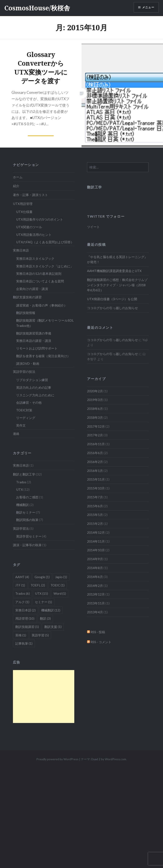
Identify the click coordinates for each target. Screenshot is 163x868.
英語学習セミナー (29, 536)
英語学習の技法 (24, 372)
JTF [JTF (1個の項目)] (20, 585)
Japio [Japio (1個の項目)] (61, 577)
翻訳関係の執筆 (27, 520)
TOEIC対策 (24, 410)
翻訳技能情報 (26, 313)
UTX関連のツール (29, 227)
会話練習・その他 (29, 402)
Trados (21, 482)
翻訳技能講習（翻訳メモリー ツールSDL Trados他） (45, 323)
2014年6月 (95, 577)
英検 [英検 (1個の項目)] (21, 635)
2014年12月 (96, 532)
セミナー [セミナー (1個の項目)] (43, 602)
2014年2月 (95, 586)
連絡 (16, 434)
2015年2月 (95, 524)
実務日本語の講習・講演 (34, 341)
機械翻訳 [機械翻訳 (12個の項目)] (51, 610)
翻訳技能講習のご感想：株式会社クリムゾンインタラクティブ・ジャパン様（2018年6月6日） (117, 285)
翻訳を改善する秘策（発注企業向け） (43, 356)
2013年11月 (96, 603)
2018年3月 (95, 417)
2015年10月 (96, 488)
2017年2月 (95, 435)
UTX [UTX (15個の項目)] (42, 593)
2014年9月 (95, 559)
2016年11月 (96, 444)
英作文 (21, 425)
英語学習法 (21, 528)
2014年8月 (95, 568)
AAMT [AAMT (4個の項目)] (22, 577)
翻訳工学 (94, 187)
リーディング (26, 418)
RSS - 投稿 (96, 632)
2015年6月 (95, 506)
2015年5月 (95, 515)
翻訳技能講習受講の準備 (34, 333)
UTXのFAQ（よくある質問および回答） (45, 242)
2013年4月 (95, 612)
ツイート (93, 227)
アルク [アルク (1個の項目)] (22, 602)
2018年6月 (95, 409)
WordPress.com (115, 759)
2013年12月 (96, 594)
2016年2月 (95, 462)
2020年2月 (95, 391)
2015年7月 (95, 497)
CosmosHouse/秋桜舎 (37, 8)
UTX (20, 489)
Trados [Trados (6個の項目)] (22, 593)
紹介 (16, 186)
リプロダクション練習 (32, 380)
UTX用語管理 (23, 204)
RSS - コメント (99, 642)
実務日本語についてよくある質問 (40, 281)
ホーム (18, 177)
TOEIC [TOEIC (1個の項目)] (58, 585)
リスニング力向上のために (35, 395)
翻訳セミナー (26, 512)
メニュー (148, 8)
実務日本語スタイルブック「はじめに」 (45, 266)
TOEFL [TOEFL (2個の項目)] (38, 585)
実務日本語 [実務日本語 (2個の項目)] (25, 610)
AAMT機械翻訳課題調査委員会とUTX (114, 271)
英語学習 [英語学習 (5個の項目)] (40, 635)
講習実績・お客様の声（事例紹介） (42, 305)
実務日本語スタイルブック (35, 258)
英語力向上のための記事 (34, 387)
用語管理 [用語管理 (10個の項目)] (25, 618)
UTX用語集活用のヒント (34, 235)
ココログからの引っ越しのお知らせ (112, 308)
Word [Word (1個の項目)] (60, 593)
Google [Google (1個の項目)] (42, 577)
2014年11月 (96, 541)
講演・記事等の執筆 (27, 545)
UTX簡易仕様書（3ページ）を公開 (112, 299)
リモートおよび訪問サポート (37, 348)
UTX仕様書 (24, 212)
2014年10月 (96, 550)
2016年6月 (95, 453)
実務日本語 (21, 250)
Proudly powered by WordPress (57, 759)
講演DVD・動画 (28, 364)
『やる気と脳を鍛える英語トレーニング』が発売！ (117, 259)
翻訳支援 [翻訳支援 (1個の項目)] (53, 627)
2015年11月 (96, 479)
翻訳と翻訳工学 (24, 474)
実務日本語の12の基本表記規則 (39, 274)
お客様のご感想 (27, 497)
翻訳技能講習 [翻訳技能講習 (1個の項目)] (27, 627)
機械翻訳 (22, 505)
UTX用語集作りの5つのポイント (40, 219)
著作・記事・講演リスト (30, 195)
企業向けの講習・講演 (32, 289)
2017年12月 (96, 426)
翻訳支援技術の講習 (27, 297)
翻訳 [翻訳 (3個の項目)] (45, 618)
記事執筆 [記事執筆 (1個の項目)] (24, 643)
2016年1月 (95, 471)
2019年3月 (95, 400)
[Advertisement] (44, 697)
